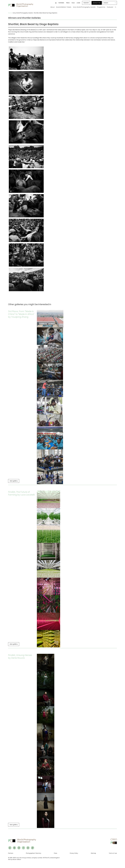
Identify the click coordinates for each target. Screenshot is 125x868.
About (52, 7)
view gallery (14, 481)
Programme (101, 7)
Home (10, 13)
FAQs (73, 3)
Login (78, 3)
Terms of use (113, 853)
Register (86, 3)
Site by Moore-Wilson (15, 859)
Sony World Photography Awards (84, 7)
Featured (110, 7)
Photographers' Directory (34, 853)
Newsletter (97, 3)
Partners (61, 3)
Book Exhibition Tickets (64, 7)
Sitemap (93, 853)
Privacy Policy (74, 853)
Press (68, 3)
